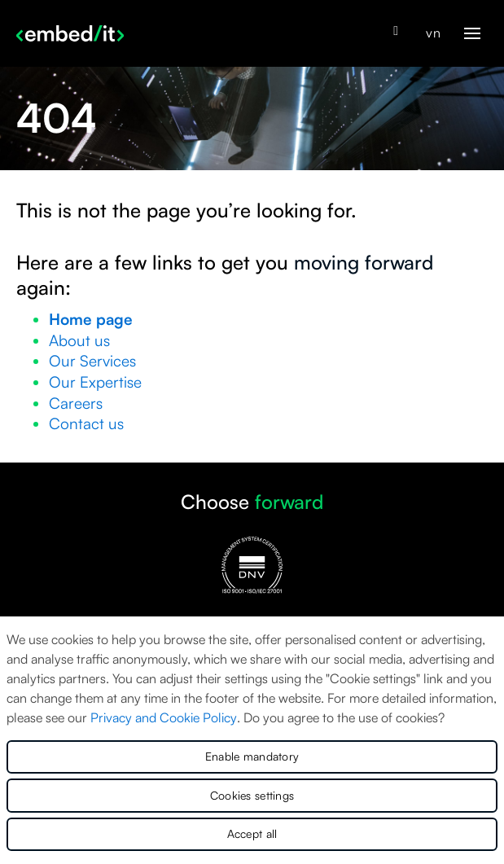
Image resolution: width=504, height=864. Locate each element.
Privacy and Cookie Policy (164, 717)
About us (79, 340)
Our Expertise (95, 382)
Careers (76, 403)
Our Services (92, 361)
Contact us (86, 423)
